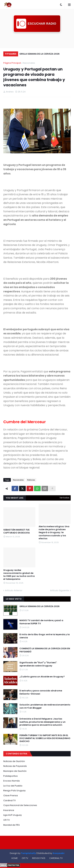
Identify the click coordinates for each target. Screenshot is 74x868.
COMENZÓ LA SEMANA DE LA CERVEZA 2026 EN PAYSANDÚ (45, 650)
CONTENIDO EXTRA (17, 754)
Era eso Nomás (12, 781)
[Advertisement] (37, 40)
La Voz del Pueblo (13, 786)
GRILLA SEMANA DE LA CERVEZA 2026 (39, 54)
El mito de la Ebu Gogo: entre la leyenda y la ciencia (45, 636)
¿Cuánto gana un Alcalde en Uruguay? (42, 677)
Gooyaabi (58, 853)
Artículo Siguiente (60, 590)
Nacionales (29, 63)
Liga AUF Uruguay (13, 815)
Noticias (31, 480)
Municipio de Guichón (15, 771)
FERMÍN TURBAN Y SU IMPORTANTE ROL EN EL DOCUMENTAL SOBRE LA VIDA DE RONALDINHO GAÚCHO (45, 738)
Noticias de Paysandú (15, 766)
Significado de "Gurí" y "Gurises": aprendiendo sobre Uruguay (38, 664)
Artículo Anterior (14, 590)
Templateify (28, 853)
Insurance (9, 810)
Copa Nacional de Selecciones (20, 805)
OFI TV (7, 820)
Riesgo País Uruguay (14, 791)
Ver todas (64, 498)
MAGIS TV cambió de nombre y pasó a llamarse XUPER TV (41, 622)
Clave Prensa (11, 795)
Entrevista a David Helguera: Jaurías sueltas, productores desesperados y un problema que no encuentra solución (42, 722)
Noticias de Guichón (14, 761)
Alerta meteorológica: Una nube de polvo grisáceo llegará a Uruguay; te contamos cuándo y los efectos (54, 533)
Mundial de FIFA (12, 825)
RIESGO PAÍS (39, 858)
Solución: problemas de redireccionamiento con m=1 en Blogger (45, 706)
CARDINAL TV (56, 858)
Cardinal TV (10, 800)
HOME (15, 858)
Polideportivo (11, 776)
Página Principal (12, 63)
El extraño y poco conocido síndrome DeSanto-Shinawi (41, 692)
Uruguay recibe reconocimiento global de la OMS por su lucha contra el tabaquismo (19, 575)
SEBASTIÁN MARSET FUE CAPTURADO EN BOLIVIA (17, 531)
